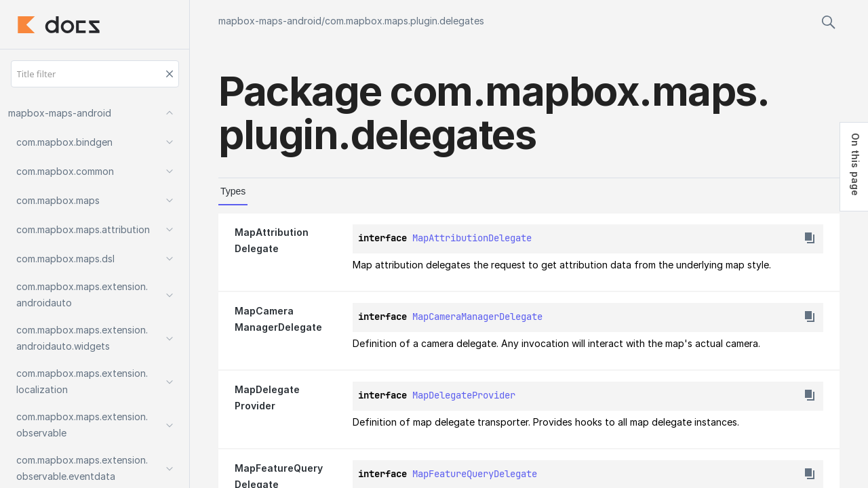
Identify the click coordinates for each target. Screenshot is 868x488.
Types (233, 191)
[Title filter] (95, 74)
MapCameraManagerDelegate (477, 317)
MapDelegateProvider (464, 395)
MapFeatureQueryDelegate (475, 474)
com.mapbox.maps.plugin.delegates (405, 21)
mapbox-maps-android (270, 21)
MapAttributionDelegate (472, 238)
